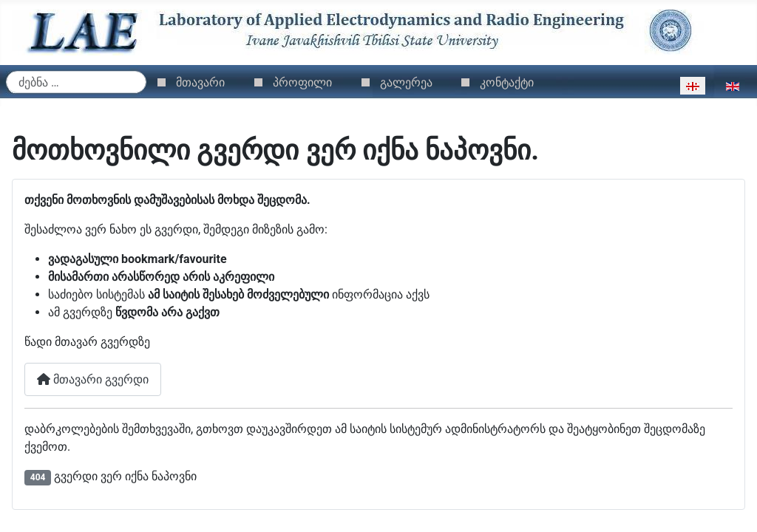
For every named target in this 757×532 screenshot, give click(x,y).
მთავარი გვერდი (93, 379)
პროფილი (302, 82)
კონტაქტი (507, 82)
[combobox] (76, 82)
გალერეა (406, 82)
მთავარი (200, 82)
